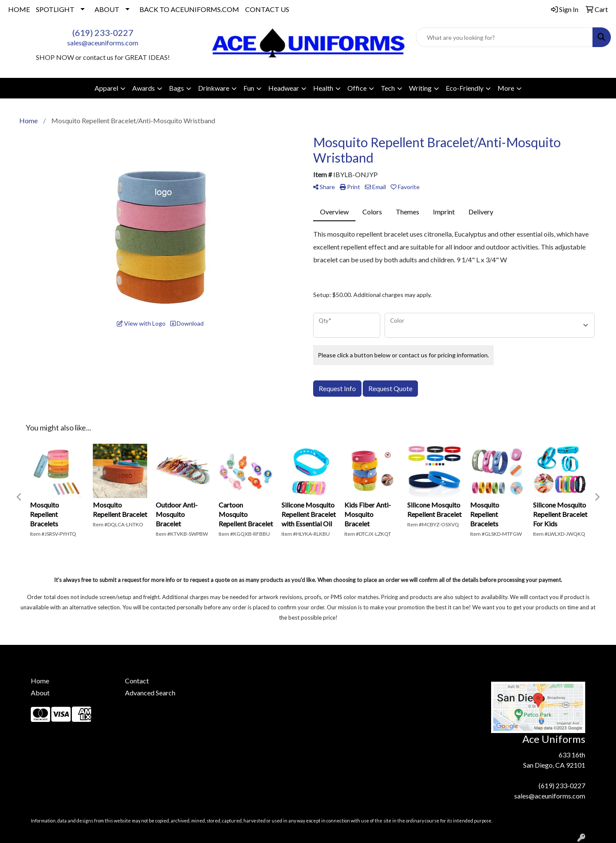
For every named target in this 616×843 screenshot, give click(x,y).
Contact (137, 681)
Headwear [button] (284, 88)
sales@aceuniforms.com (103, 43)
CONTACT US (267, 9)
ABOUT (107, 9)
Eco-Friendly (465, 88)
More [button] (506, 88)
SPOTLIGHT (55, 9)
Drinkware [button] (214, 88)
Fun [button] (249, 88)
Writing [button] (420, 88)
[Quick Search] (504, 37)
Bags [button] (176, 88)
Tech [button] (388, 88)
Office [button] (357, 88)
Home (40, 681)
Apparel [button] (106, 88)
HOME (19, 9)
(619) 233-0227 (103, 33)
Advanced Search (150, 693)
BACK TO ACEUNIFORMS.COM (189, 9)
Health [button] (323, 88)
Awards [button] (144, 88)
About (40, 693)
